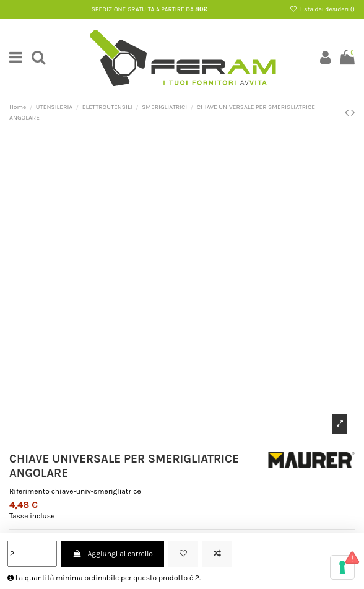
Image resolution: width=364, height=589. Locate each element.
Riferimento (29, 491)
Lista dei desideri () (322, 9)
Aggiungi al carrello (113, 554)
